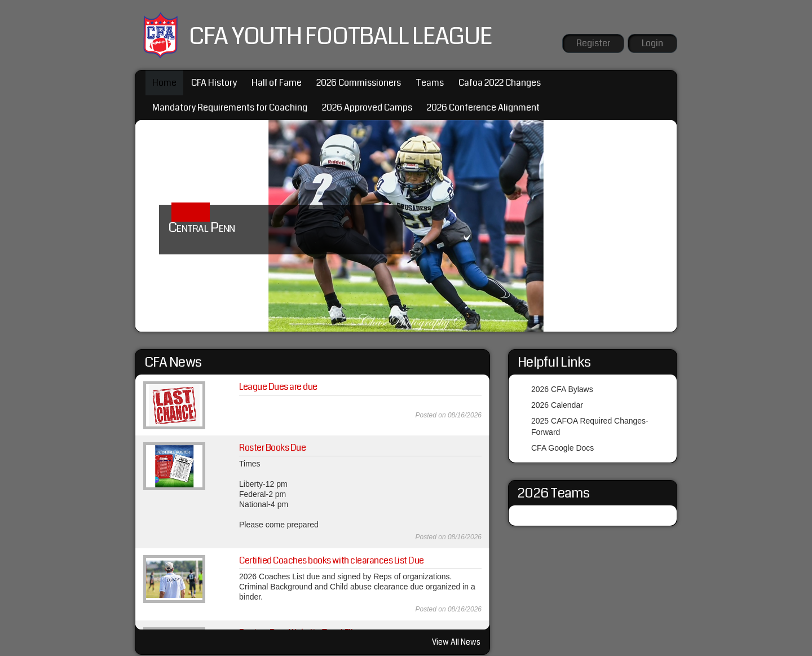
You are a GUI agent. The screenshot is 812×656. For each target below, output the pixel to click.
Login (652, 43)
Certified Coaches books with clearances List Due (332, 560)
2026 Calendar (557, 405)
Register (593, 43)
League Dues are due (278, 387)
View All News (456, 642)
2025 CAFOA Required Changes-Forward (590, 426)
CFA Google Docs (562, 448)
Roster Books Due (272, 448)
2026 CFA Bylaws (562, 389)
